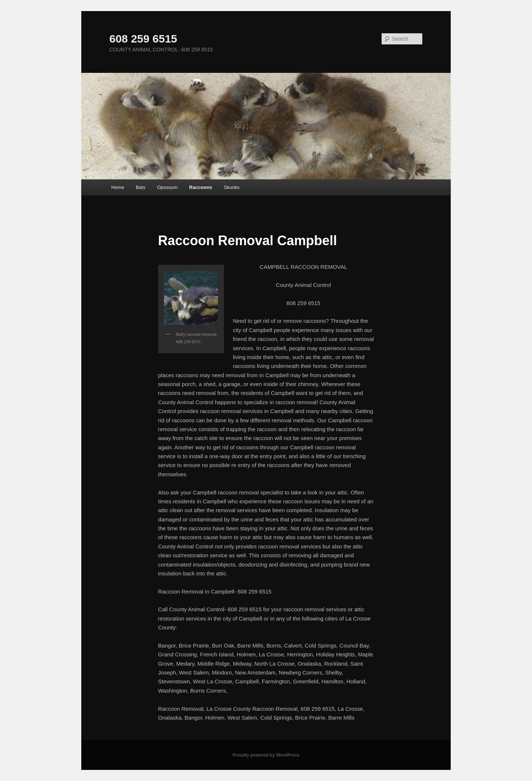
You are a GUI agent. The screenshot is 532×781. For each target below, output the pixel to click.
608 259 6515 (143, 39)
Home (118, 187)
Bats (140, 187)
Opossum (167, 187)
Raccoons (201, 187)
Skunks (232, 187)
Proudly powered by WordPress (266, 755)
